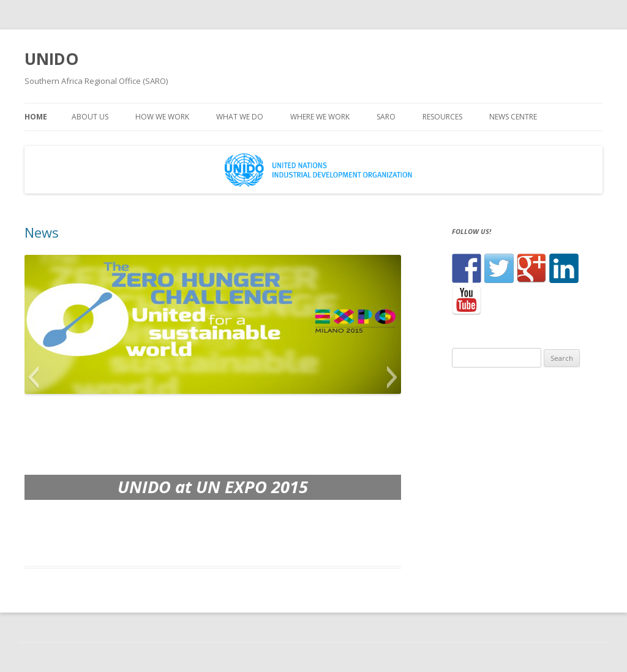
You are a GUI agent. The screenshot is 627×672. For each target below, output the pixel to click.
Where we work (320, 117)
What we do (240, 117)
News (42, 232)
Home (36, 117)
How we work (162, 117)
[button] (33, 377)
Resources (442, 117)
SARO (386, 117)
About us (90, 117)
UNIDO (51, 59)
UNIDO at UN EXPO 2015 (213, 487)
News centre (513, 117)
